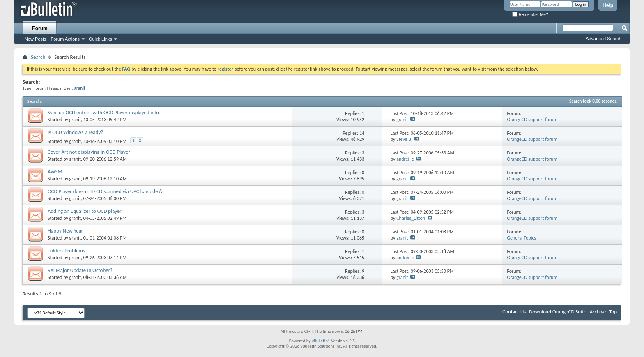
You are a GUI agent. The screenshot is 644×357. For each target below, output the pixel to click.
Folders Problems (66, 250)
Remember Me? (530, 15)
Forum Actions (65, 39)
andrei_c (405, 159)
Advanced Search (604, 39)
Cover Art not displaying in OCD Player (89, 152)
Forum (40, 28)
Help (608, 5)
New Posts (36, 39)
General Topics (521, 238)
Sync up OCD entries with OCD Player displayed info (103, 112)
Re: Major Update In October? (80, 270)
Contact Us (514, 312)
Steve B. (404, 139)
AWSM (55, 172)
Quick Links (100, 39)
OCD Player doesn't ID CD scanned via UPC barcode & (105, 191)
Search (38, 57)
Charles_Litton (411, 218)
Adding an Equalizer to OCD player (85, 211)
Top (613, 312)
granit (75, 120)
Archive (598, 312)
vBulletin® (321, 341)
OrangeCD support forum (532, 120)
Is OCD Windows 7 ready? (75, 132)
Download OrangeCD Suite (558, 312)
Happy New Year (65, 231)
